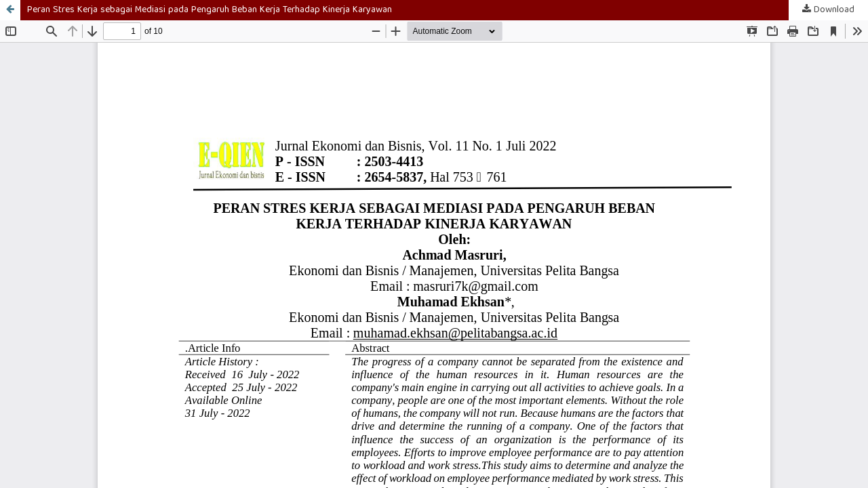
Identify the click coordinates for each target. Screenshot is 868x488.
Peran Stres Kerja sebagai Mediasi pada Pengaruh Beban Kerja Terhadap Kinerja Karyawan (210, 10)
